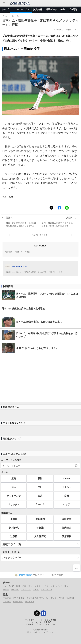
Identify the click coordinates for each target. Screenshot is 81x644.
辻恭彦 (14, 536)
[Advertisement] (40, 378)
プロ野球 (73, 9)
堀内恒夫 (67, 528)
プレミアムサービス (34, 620)
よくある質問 (50, 620)
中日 (40, 487)
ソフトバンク (14, 496)
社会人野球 (18, 602)
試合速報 (38, 9)
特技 (28, 252)
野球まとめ (30, 602)
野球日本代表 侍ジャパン (38, 598)
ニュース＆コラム (21, 9)
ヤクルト (67, 487)
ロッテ (67, 504)
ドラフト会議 (19, 598)
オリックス (14, 504)
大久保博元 (40, 536)
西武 (40, 496)
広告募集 (30, 625)
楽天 (67, 496)
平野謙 (40, 528)
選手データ (51, 9)
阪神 (40, 478)
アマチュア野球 (57, 598)
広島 (14, 478)
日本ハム (19, 252)
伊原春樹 (67, 536)
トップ (5, 9)
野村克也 (14, 528)
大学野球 (7, 602)
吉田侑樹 (9, 252)
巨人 (14, 487)
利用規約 (47, 622)
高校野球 (70, 598)
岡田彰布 (67, 519)
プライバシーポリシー (46, 625)
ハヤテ (36, 589)
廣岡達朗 (40, 519)
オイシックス (47, 589)
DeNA (67, 478)
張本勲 (14, 519)
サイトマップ (35, 622)
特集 (63, 9)
